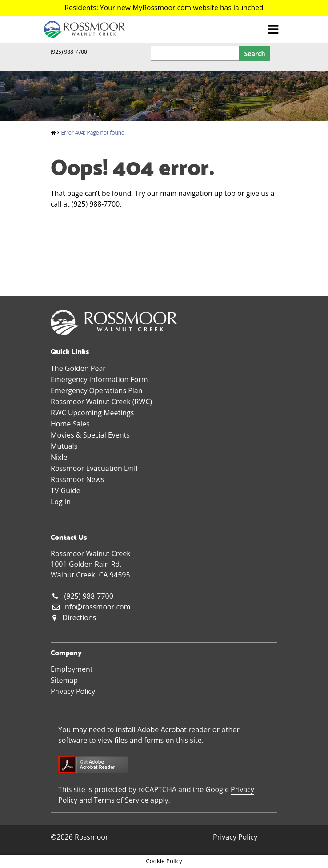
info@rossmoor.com (97, 607)
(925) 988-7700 (69, 52)
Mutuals (64, 446)
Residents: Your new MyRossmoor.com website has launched (164, 8)
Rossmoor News (78, 479)
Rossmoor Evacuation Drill (94, 468)
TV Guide (66, 490)
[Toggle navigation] (274, 29)
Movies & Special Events (90, 435)
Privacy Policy (73, 691)
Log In (61, 502)
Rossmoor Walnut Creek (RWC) (101, 402)
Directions (80, 617)
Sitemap (64, 680)
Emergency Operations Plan (97, 390)
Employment (72, 669)
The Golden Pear (78, 368)
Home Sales (70, 424)
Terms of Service (121, 800)
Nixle (59, 457)
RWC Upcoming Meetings (92, 413)
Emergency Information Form (99, 379)
